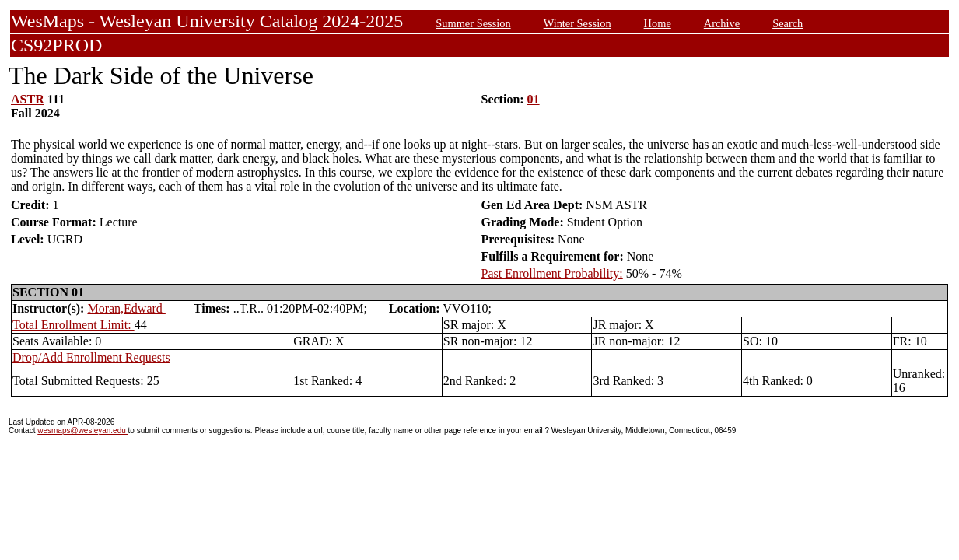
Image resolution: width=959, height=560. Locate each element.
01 (534, 99)
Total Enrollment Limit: (73, 325)
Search (787, 23)
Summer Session (473, 23)
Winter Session (577, 23)
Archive (722, 23)
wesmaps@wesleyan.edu (82, 430)
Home (658, 23)
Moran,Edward (126, 308)
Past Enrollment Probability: (552, 273)
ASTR (28, 99)
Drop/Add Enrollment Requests (91, 357)
